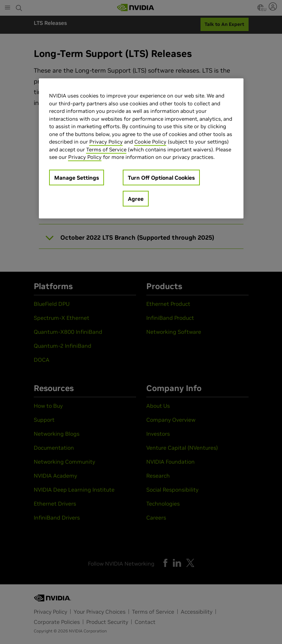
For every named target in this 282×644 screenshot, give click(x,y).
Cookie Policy (150, 142)
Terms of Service (106, 149)
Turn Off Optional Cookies (161, 177)
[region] (141, 148)
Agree (136, 198)
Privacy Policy (106, 142)
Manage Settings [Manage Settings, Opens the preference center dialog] (77, 177)
